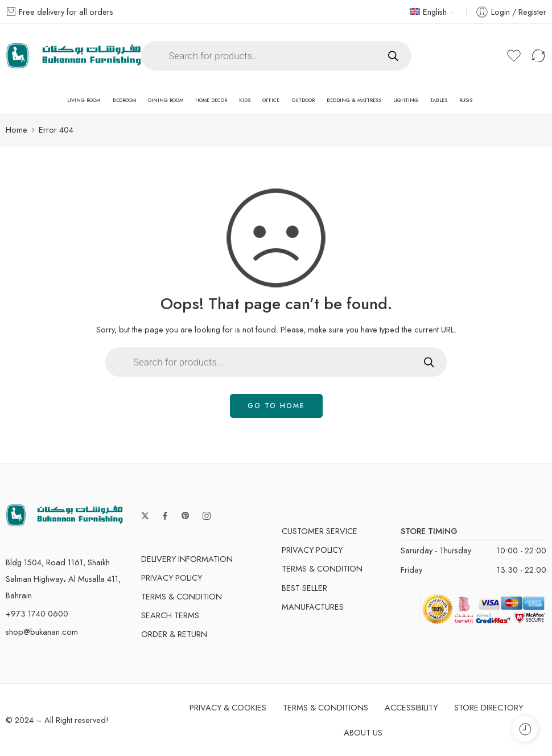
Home (17, 130)
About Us (363, 732)
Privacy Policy (172, 578)
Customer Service (320, 531)
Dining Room (166, 100)
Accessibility (411, 707)
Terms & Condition (182, 596)
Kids (245, 100)
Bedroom (124, 100)
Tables (439, 100)
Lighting (406, 100)
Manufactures (313, 607)
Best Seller (304, 588)
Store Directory (489, 707)
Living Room (84, 100)
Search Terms (170, 615)
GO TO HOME (276, 406)
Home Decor (211, 100)
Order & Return (174, 634)
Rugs (466, 100)
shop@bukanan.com (42, 632)
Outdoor (303, 100)
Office (271, 100)
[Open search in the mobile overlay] (276, 56)
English (428, 12)
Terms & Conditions (326, 707)
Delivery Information (187, 559)
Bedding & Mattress (354, 100)
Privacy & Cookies (228, 707)
